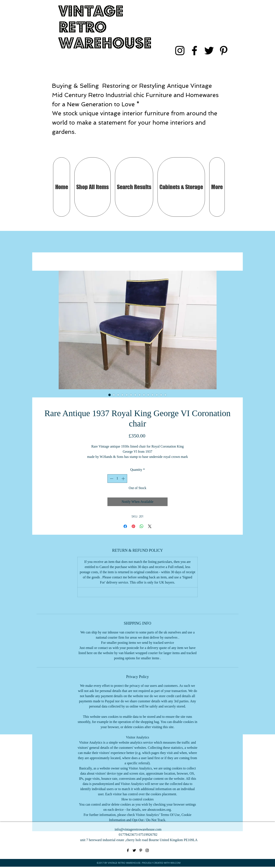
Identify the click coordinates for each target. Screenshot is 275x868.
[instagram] (180, 51)
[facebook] (194, 51)
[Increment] (124, 479)
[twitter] (209, 51)
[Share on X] (150, 526)
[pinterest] (224, 51)
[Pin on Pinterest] (133, 526)
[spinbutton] (117, 479)
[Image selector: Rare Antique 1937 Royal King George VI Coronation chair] (110, 395)
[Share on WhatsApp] (142, 526)
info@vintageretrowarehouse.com (138, 829)
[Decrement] (111, 479)
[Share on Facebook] (125, 526)
